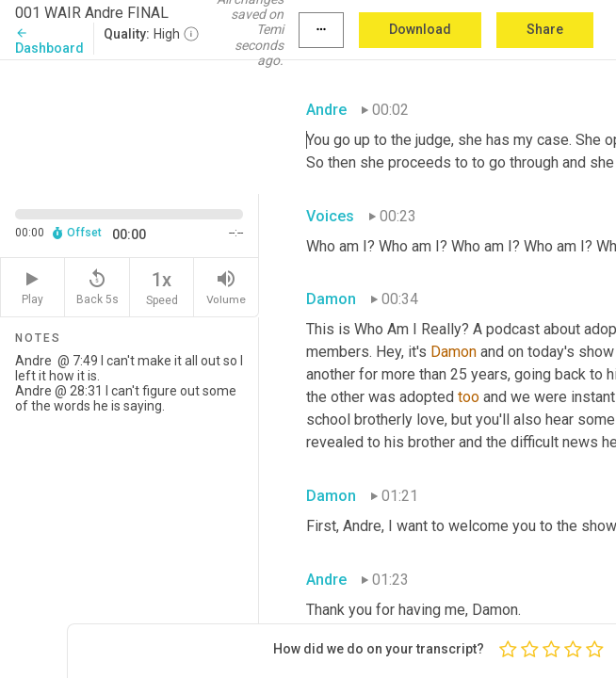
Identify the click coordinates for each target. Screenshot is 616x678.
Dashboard (49, 41)
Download (420, 29)
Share (545, 29)
